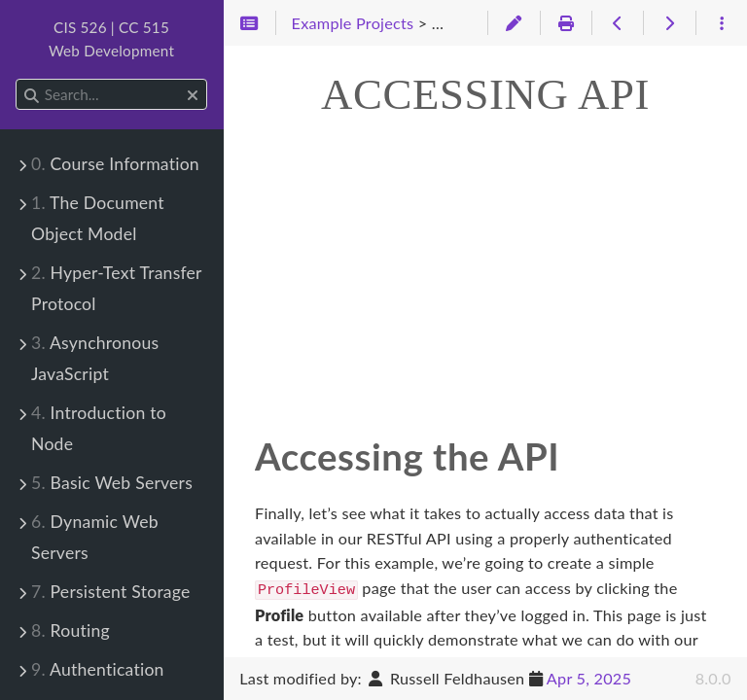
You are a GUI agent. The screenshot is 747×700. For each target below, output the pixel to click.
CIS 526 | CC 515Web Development (111, 39)
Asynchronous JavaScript (95, 358)
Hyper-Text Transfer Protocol (116, 288)
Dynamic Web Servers (95, 537)
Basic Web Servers (112, 483)
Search (17, 79)
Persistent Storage (111, 592)
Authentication (98, 669)
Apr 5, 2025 (589, 678)
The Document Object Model (98, 218)
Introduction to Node (99, 428)
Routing (71, 630)
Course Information (115, 164)
